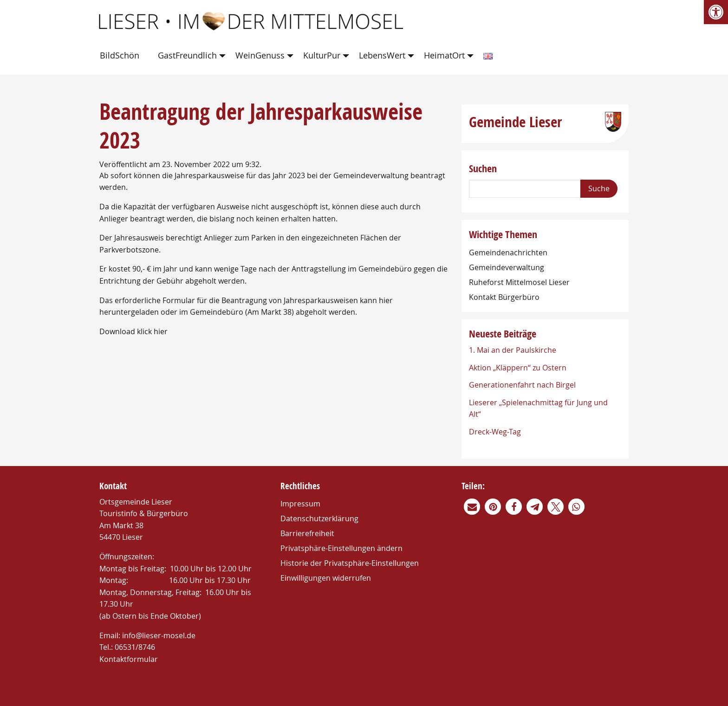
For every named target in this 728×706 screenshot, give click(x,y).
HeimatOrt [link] (444, 55)
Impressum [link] (300, 504)
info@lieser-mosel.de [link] (159, 635)
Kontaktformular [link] (129, 659)
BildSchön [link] (120, 55)
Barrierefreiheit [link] (307, 533)
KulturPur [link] (322, 55)
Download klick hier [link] (133, 331)
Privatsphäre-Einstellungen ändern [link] (341, 548)
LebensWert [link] (382, 55)
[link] (716, 12)
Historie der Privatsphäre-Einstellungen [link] (350, 563)
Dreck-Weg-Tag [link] (495, 432)
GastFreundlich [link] (187, 55)
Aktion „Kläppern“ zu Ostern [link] (518, 368)
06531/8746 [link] (135, 647)
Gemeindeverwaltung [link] (507, 267)
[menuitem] (121, 56)
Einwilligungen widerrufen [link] (326, 578)
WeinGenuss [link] (260, 55)
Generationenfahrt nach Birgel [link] (522, 385)
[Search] (525, 189)
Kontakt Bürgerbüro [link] (504, 297)
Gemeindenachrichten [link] (508, 253)
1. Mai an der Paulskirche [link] (513, 350)
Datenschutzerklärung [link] (319, 518)
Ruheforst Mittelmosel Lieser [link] (519, 282)
